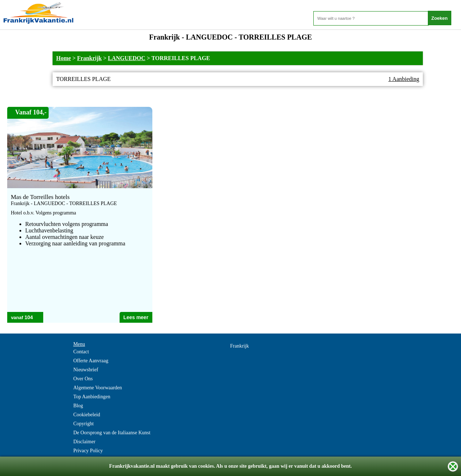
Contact (81, 352)
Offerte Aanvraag (91, 361)
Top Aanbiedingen (92, 397)
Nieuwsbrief (86, 370)
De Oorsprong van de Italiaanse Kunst (112, 433)
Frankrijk (89, 58)
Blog (78, 406)
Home (64, 58)
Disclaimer (84, 442)
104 (29, 317)
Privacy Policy (88, 451)
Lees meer (136, 317)
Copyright (83, 424)
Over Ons (83, 379)
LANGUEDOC (127, 58)
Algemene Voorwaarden (97, 388)
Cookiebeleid (87, 415)
